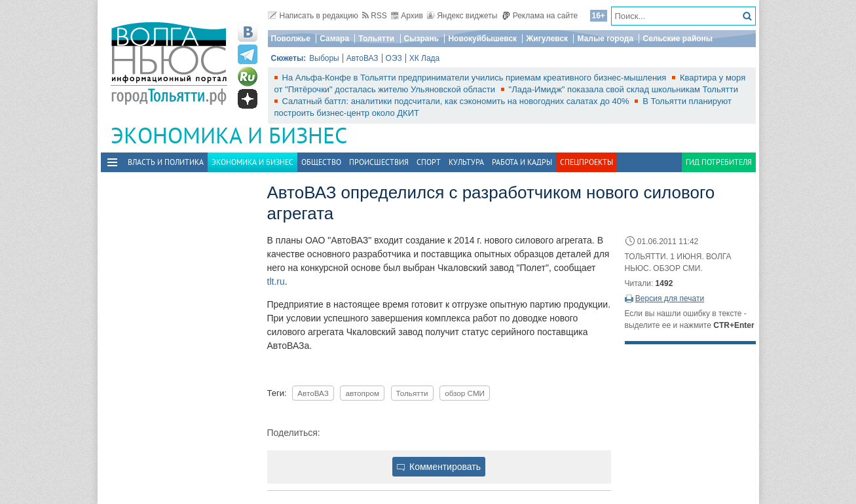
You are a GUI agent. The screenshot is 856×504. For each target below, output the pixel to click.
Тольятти (376, 39)
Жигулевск (547, 39)
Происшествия (379, 162)
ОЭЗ (394, 58)
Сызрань (422, 39)
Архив (407, 16)
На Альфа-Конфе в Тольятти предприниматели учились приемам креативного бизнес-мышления (476, 78)
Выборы (324, 58)
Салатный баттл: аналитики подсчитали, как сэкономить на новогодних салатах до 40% (457, 101)
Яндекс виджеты (462, 16)
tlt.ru (276, 281)
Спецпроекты (586, 162)
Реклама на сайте (540, 16)
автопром (362, 393)
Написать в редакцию (313, 16)
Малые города (605, 39)
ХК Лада (425, 58)
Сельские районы (678, 39)
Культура (466, 162)
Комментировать (439, 467)
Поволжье (291, 39)
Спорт (429, 162)
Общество (321, 162)
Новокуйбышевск (482, 39)
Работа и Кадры (522, 162)
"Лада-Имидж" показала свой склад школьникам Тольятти (623, 89)
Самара (334, 39)
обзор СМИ (465, 393)
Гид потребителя (719, 162)
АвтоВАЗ (363, 58)
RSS (375, 16)
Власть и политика (166, 162)
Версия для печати (670, 298)
